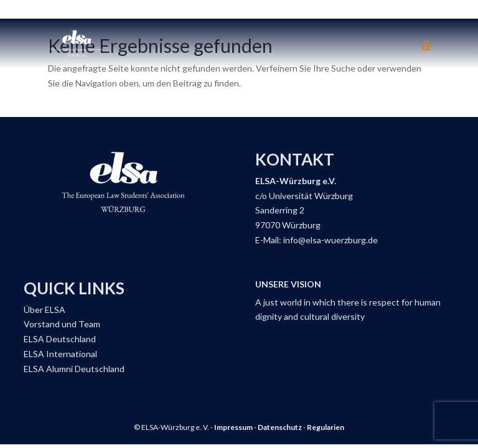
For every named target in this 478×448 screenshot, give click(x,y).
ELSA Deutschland (60, 339)
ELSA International (60, 354)
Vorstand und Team (62, 324)
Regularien (326, 427)
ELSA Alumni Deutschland (74, 369)
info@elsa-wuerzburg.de (330, 240)
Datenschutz (280, 427)
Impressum (233, 427)
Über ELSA (45, 310)
